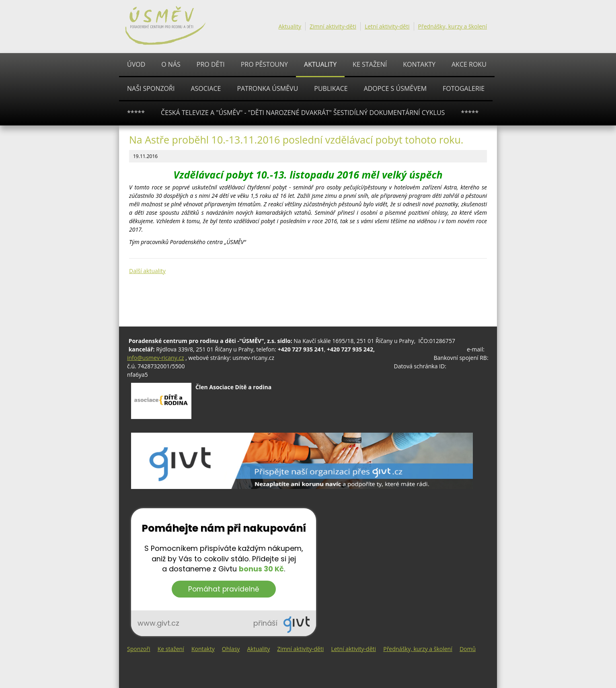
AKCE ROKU (469, 64)
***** (136, 113)
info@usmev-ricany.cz (156, 358)
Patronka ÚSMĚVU (267, 88)
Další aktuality (147, 271)
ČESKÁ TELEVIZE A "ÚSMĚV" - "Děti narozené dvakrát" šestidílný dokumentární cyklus (303, 113)
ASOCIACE (206, 88)
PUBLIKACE (331, 88)
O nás (171, 64)
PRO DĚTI (211, 64)
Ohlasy (231, 649)
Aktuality (290, 26)
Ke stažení (370, 64)
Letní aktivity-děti (387, 26)
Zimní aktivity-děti (333, 26)
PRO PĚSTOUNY (264, 64)
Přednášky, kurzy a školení (453, 26)
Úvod (136, 64)
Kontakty (419, 64)
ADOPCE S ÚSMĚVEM (395, 88)
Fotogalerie (464, 88)
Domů (468, 649)
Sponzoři (139, 649)
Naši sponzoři (151, 88)
